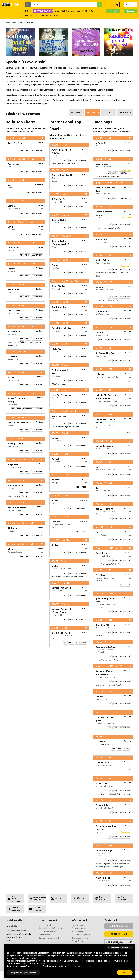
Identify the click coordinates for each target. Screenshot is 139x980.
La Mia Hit (12, 357)
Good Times (14, 290)
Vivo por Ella (102, 805)
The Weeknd (56, 223)
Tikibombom (14, 528)
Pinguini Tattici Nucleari (17, 467)
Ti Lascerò (101, 742)
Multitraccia (125, 113)
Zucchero (11, 488)
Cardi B (54, 638)
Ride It (55, 501)
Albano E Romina (14, 446)
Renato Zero (105, 491)
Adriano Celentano (107, 167)
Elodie (10, 167)
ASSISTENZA (119, 934)
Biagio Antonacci (14, 510)
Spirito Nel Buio (15, 486)
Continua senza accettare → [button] (120, 947)
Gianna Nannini (13, 380)
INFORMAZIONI (119, 926)
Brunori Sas (12, 426)
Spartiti (39, 409)
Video (109, 113)
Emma (98, 242)
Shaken (55, 545)
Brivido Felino (102, 260)
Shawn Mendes (57, 525)
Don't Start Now (60, 307)
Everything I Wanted (62, 328)
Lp (53, 548)
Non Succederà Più (104, 509)
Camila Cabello (67, 636)
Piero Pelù (11, 272)
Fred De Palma (101, 470)
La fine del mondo (104, 446)
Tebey (54, 247)
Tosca (102, 832)
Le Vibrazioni (13, 230)
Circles (55, 265)
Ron (97, 832)
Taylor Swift (110, 724)
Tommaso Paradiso (15, 313)
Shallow (56, 566)
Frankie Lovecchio (108, 650)
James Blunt (56, 352)
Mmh (98, 467)
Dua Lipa (55, 310)
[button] (28, 4)
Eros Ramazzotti (102, 218)
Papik (103, 556)
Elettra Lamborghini (15, 404)
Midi (22, 150)
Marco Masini (13, 334)
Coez (22, 380)
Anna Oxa (99, 744)
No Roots (56, 438)
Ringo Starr (13, 465)
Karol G (110, 808)
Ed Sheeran (56, 462)
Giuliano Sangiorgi (107, 765)
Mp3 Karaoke (93, 113)
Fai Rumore (13, 248)
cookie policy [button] (31, 958)
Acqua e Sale (102, 164)
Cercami (99, 287)
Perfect (55, 459)
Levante (11, 531)
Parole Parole (102, 553)
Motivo (11, 378)
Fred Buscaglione (102, 314)
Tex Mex (99, 696)
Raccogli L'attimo (16, 444)
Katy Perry (106, 881)
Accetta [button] (125, 973)
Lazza (104, 242)
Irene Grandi (100, 605)
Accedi (113, 11)
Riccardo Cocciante (108, 628)
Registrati (130, 11)
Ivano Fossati (105, 699)
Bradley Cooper (67, 569)
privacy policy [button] (95, 953)
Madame (104, 535)
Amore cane (101, 239)
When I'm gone (103, 878)
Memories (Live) (59, 416)
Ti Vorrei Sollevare (105, 763)
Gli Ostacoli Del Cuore (106, 353)
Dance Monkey (58, 286)
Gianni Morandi (101, 377)
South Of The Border (62, 633)
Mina (97, 146)
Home (8, 22)
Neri (97, 488)
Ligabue (103, 356)
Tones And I (56, 289)
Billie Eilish (56, 331)
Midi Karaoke (77, 113)
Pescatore (100, 575)
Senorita (56, 522)
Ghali (10, 292)
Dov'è (10, 227)
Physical (56, 480)
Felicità (99, 332)
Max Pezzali (17, 359)
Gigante (12, 269)
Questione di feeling (105, 647)
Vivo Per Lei (101, 783)
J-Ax (9, 359)
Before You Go (58, 199)
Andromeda (13, 164)
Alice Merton (56, 441)
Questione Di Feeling (106, 625)
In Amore (100, 374)
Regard (54, 504)
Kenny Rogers (101, 853)
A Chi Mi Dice (102, 143)
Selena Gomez (57, 398)
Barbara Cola (113, 377)
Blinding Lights (59, 220)
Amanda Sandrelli (111, 401)
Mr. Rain (99, 449)
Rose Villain (112, 470)
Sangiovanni (107, 449)
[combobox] (64, 4)
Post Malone (56, 268)
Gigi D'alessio (13, 209)
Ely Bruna (110, 556)
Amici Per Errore (16, 143)
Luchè (22, 209)
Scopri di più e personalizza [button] (23, 973)
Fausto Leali (105, 146)
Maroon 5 (55, 419)
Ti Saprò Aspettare (17, 507)
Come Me (12, 206)
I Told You (56, 349)
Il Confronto (14, 332)
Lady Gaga (56, 156)
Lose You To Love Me (61, 395)
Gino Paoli (99, 401)
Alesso (98, 881)
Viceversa (12, 549)
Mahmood (12, 188)
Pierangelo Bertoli (102, 578)
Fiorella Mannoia (102, 290)
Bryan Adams (110, 677)
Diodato (11, 251)
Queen (54, 181)
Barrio (11, 185)
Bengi (98, 556)
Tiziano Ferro (13, 146)
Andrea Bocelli (101, 786)
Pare (98, 532)
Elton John (56, 376)
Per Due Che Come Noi (18, 423)
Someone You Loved (61, 588)
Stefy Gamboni (101, 652)
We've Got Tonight (104, 851)
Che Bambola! (102, 311)
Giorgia (110, 786)
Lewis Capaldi (57, 202)
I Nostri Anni (14, 311)
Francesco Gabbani (15, 552)
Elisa (97, 356)
